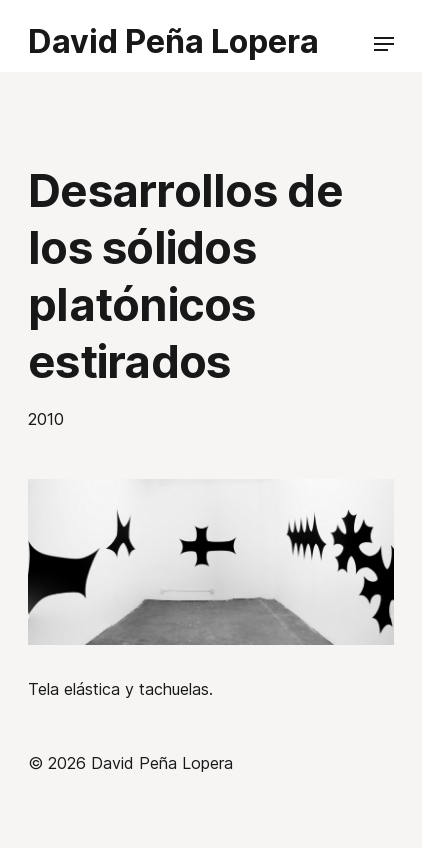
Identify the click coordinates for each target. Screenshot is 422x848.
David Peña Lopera (173, 41)
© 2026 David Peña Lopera (130, 763)
